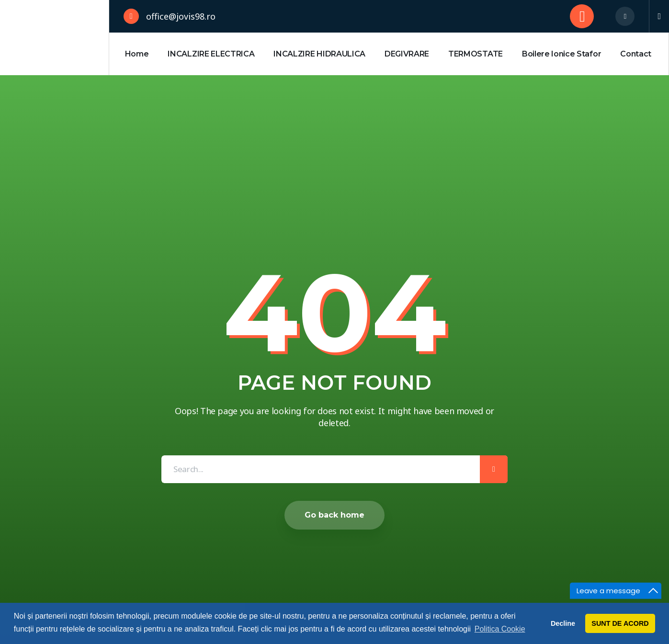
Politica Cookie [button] (500, 629)
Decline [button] (563, 623)
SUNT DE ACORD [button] (620, 623)
